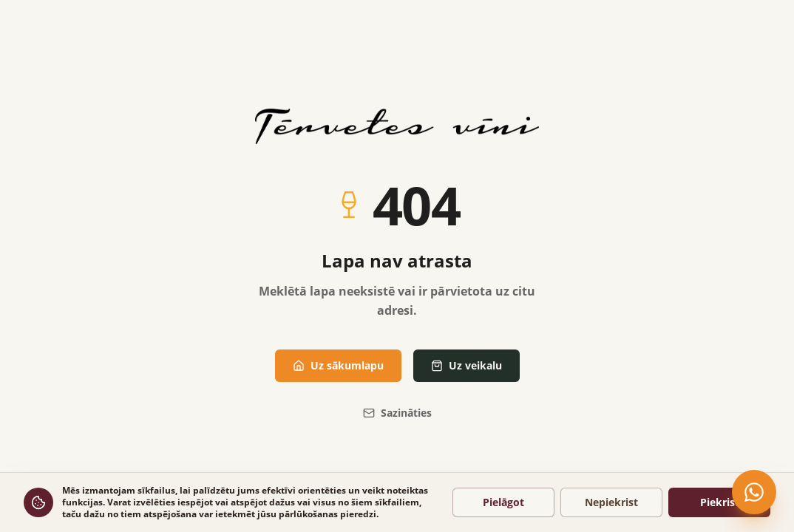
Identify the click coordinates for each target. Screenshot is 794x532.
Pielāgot (503, 502)
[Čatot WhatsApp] (754, 492)
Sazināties (397, 413)
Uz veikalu (466, 365)
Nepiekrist (611, 502)
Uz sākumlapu (338, 365)
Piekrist (720, 502)
